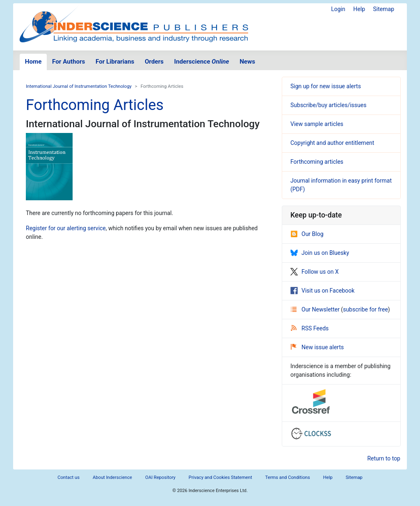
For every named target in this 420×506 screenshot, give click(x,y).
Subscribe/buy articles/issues (328, 105)
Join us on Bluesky (320, 253)
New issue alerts (317, 347)
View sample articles (317, 124)
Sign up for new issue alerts (326, 86)
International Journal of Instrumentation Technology (79, 86)
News (247, 62)
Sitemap (384, 9)
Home (33, 62)
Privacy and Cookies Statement (220, 477)
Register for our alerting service (66, 228)
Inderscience (202, 62)
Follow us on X (315, 272)
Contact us (68, 477)
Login (338, 9)
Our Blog (307, 234)
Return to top (384, 458)
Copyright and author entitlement (332, 143)
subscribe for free (365, 309)
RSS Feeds (310, 328)
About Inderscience (112, 477)
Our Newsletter (316, 309)
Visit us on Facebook (322, 291)
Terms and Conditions (288, 477)
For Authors (68, 62)
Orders (154, 62)
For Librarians (115, 62)
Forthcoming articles (317, 162)
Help (359, 9)
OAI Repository (160, 477)
